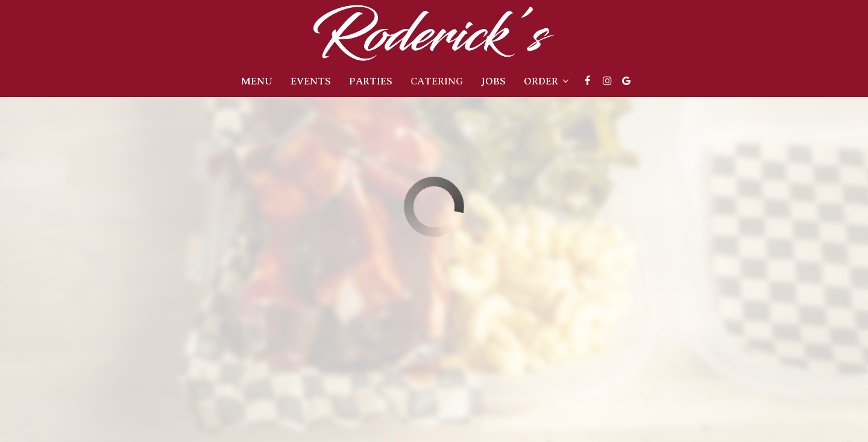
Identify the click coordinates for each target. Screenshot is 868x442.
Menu (257, 81)
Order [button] (546, 81)
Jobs (493, 81)
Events (311, 81)
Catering (437, 81)
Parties (371, 81)
